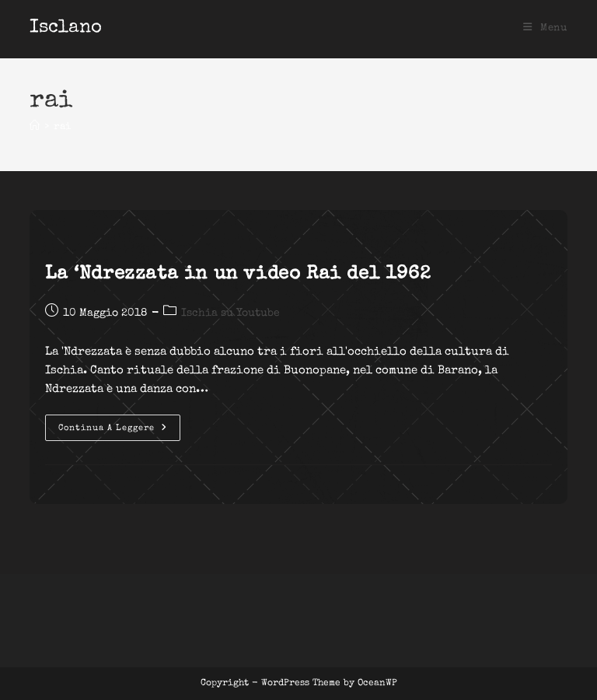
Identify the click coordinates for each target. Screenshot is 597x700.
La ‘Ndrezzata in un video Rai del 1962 (238, 275)
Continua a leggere (119, 432)
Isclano (66, 28)
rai (62, 127)
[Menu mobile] (545, 28)
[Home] (35, 127)
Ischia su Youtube (230, 313)
